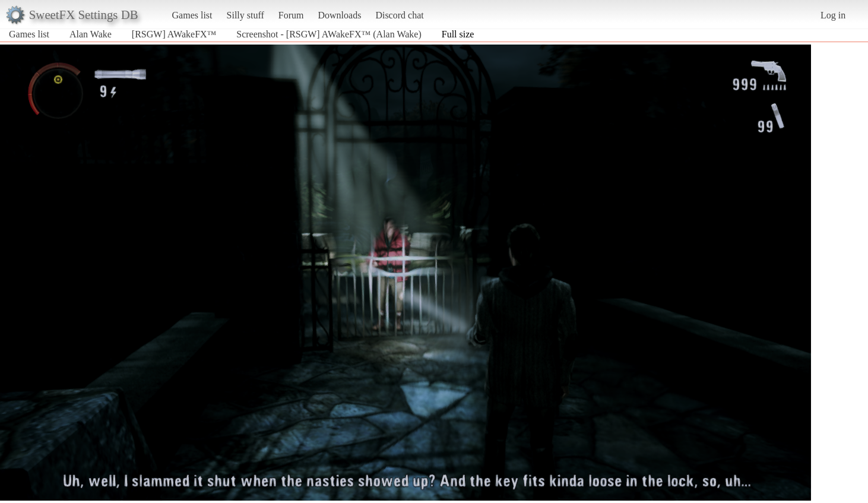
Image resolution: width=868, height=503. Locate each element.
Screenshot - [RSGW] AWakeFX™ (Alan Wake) (329, 34)
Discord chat (399, 15)
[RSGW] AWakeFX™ (174, 34)
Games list (192, 15)
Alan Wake (91, 34)
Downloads (339, 15)
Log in (833, 15)
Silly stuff (245, 15)
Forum (291, 15)
